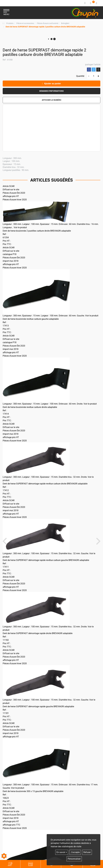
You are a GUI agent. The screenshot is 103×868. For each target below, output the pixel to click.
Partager (89, 69)
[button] (45, 27)
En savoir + (62, 852)
